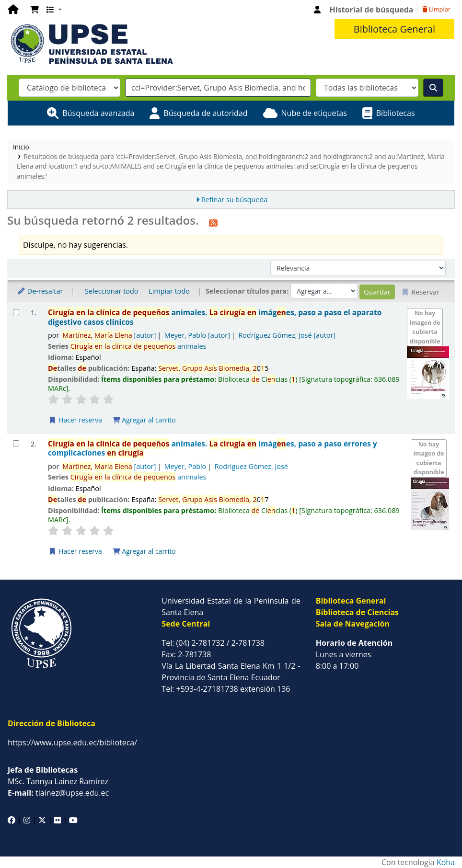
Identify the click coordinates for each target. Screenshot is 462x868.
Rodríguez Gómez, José (287, 335)
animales (139, 346)
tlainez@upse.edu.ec (58, 793)
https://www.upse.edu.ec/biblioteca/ (72, 742)
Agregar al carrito (144, 420)
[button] (35, 10)
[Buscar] (433, 88)
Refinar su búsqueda (234, 200)
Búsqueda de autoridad (205, 113)
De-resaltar (40, 291)
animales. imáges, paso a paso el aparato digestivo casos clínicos (215, 317)
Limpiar (436, 9)
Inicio (21, 147)
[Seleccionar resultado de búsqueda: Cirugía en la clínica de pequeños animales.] (16, 312)
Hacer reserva (75, 420)
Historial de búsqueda (372, 10)
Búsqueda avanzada (98, 113)
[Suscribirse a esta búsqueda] (213, 222)
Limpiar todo (169, 291)
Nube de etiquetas (314, 113)
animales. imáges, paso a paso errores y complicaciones (213, 449)
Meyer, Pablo (197, 335)
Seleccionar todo (111, 291)
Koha (446, 862)
